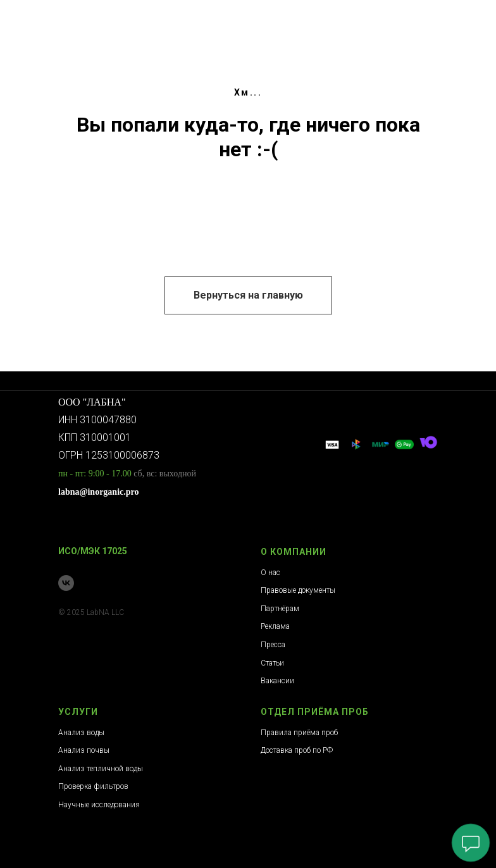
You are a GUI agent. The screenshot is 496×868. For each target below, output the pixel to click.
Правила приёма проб (299, 733)
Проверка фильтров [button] (93, 786)
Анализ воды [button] (81, 733)
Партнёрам (280, 609)
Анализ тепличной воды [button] (101, 769)
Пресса (273, 645)
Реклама (275, 626)
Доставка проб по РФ (297, 750)
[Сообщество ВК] (66, 583)
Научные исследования (99, 805)
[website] (332, 445)
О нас (270, 573)
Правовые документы (298, 590)
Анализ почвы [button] (84, 750)
